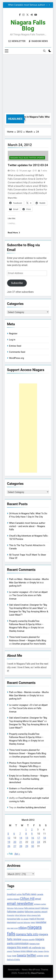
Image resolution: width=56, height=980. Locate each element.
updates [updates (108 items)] (40, 956)
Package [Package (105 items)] (16, 951)
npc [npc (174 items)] (43, 948)
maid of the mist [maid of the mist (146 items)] (37, 919)
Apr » (17, 854)
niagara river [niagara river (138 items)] (34, 944)
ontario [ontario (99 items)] (10, 951)
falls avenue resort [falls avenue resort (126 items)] (32, 908)
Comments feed (17, 352)
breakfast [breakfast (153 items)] (11, 894)
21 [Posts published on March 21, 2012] (21, 842)
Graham (13, 788)
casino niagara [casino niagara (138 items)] (13, 899)
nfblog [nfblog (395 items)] (23, 928)
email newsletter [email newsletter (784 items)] (20, 903)
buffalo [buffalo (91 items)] (19, 894)
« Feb (10, 854)
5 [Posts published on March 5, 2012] (8, 834)
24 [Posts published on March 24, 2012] (39, 842)
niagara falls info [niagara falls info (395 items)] (27, 934)
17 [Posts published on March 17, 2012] (39, 838)
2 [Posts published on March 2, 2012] (32, 830)
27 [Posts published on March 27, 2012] (15, 846)
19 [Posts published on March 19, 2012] (9, 842)
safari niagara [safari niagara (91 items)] (38, 951)
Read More (14, 233)
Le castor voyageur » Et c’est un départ (28, 592)
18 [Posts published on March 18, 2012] (45, 838)
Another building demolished (31, 808)
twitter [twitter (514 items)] (31, 955)
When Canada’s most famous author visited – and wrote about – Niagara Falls (26, 5)
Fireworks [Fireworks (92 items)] (11, 915)
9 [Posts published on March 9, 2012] (32, 834)
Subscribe (17, 283)
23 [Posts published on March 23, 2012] (33, 842)
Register (13, 334)
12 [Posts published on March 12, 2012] (9, 838)
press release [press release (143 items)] (27, 951)
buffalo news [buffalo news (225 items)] (29, 894)
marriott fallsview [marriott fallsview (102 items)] (24, 923)
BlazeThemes (38, 973)
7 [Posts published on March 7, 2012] (20, 834)
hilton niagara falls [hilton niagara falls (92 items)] (34, 915)
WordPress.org (17, 358)
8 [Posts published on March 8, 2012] (26, 834)
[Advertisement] (28, 84)
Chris (13, 171)
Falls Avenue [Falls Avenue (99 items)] (19, 908)
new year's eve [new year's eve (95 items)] (12, 928)
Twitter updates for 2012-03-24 (28, 165)
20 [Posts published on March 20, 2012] (15, 842)
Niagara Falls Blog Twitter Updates (27, 158)
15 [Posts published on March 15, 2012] (27, 838)
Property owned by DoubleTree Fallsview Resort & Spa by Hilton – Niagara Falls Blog (26, 624)
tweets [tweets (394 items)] (22, 955)
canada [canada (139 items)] (40, 894)
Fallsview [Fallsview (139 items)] (44, 908)
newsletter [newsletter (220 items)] (41, 922)
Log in (12, 340)
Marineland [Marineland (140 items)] (12, 922)
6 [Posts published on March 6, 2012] (14, 834)
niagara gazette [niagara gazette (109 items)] (28, 940)
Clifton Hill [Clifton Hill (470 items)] (27, 899)
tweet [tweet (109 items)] (14, 956)
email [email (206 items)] (38, 899)
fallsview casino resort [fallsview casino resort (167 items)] (36, 912)
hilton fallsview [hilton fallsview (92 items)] (21, 915)
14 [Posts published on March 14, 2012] (21, 838)
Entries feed (15, 346)
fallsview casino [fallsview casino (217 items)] (16, 912)
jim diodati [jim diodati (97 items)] (25, 919)
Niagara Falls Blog (28, 25)
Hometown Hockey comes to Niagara (28, 770)
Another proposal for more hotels (29, 644)
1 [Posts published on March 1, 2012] (26, 830)
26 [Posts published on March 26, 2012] (9, 846)
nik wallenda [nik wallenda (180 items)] (35, 948)
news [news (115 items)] (33, 923)
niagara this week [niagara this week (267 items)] (17, 947)
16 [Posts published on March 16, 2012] (33, 838)
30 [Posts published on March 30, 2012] (33, 846)
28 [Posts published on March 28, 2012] (21, 846)
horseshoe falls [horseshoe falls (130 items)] (14, 919)
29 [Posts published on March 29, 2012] (27, 846)
